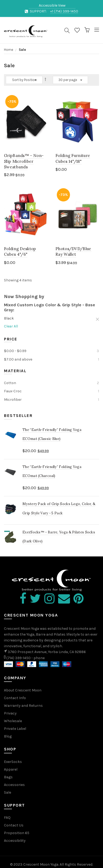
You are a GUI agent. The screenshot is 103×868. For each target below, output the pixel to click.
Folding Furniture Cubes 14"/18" (73, 158)
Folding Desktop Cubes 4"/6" (20, 251)
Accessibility (15, 841)
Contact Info (15, 698)
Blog (8, 736)
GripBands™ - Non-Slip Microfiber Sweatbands (24, 161)
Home (9, 50)
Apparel (11, 769)
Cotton (10, 383)
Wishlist (77, 31)
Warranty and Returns (23, 706)
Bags (8, 777)
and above (18, 359)
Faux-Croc (13, 391)
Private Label (15, 729)
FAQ (7, 818)
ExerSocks (13, 762)
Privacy (10, 713)
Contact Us (14, 825)
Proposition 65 (17, 833)
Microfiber (13, 400)
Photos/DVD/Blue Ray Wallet (73, 251)
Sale (8, 792)
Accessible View (52, 5)
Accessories (14, 785)
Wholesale (13, 721)
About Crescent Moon (23, 690)
